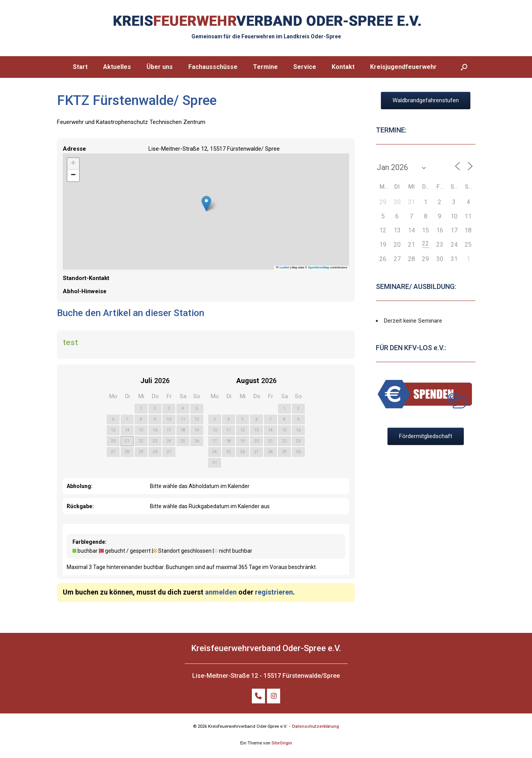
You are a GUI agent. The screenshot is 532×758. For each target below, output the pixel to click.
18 (183, 430)
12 (197, 419)
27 (113, 452)
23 (155, 441)
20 (113, 441)
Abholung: (80, 486)
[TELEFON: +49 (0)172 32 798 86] (259, 696)
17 (169, 430)
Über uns (160, 67)
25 (183, 441)
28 (127, 452)
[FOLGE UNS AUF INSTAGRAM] (274, 696)
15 (141, 430)
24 (169, 441)
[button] (464, 67)
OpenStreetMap (319, 267)
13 (113, 430)
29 (141, 452)
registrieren (274, 592)
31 (169, 452)
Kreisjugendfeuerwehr (403, 67)
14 (127, 430)
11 (183, 419)
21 (127, 441)
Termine (265, 67)
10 (169, 419)
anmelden (221, 592)
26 (197, 441)
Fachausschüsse (213, 67)
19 (197, 430)
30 (155, 452)
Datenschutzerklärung (316, 726)
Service (305, 67)
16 (155, 430)
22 (141, 441)
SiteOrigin (282, 743)
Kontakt (343, 67)
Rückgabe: (80, 506)
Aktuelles (117, 67)
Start (80, 67)
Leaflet (282, 267)
